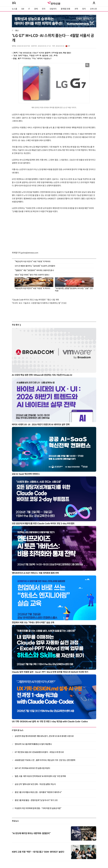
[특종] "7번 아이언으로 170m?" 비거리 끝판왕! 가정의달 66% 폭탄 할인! (42, 53)
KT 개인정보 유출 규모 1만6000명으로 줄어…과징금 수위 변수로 (39, 752)
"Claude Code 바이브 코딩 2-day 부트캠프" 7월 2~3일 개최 (35, 300)
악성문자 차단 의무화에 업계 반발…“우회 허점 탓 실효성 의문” (38, 808)
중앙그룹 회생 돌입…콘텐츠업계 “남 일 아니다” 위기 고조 (36, 800)
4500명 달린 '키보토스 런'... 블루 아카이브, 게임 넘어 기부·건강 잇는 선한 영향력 (45, 760)
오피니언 (94, 9)
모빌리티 (53, 9)
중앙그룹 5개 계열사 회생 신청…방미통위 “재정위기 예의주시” (38, 792)
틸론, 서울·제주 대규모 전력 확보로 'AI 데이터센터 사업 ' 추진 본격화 (40, 776)
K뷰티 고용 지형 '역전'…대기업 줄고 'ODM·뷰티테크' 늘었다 (38, 852)
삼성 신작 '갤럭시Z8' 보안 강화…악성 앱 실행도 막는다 (35, 784)
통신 (17, 31)
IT (29, 9)
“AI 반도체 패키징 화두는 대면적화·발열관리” (31, 833)
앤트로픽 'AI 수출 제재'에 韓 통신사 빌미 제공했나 (33, 744)
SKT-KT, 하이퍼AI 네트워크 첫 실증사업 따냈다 (32, 768)
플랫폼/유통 (66, 9)
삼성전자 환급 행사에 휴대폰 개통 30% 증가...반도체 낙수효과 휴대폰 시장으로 (44, 736)
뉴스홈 (15, 9)
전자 (44, 9)
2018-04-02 (63, 46)
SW (23, 9)
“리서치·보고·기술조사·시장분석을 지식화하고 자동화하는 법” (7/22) (39, 303)
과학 (76, 9)
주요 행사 (17, 325)
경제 (36, 9)
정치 (84, 9)
